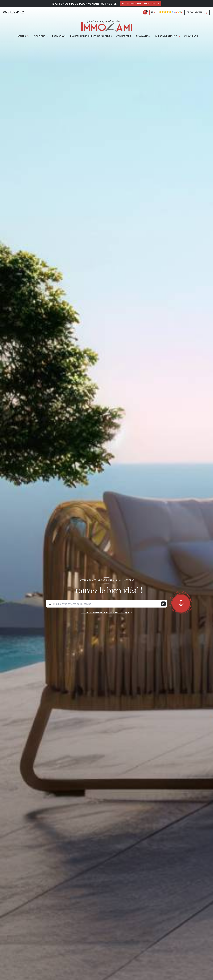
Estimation (59, 36)
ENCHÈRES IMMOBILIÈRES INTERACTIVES (91, 36)
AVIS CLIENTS (191, 36)
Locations (39, 36)
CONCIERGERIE (124, 36)
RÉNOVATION (143, 36)
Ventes (22, 36)
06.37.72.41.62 (14, 12)
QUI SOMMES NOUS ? (166, 36)
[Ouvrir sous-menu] (28, 36)
